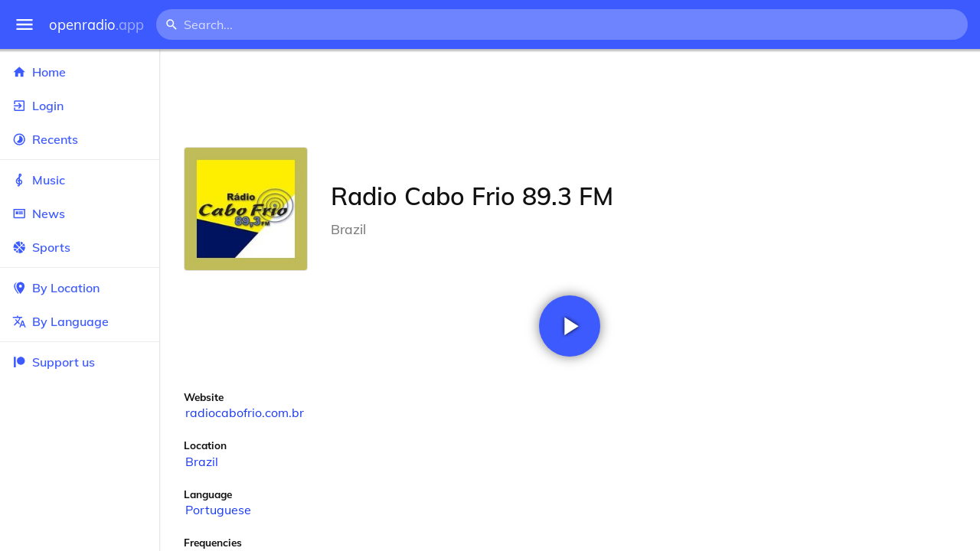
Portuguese (218, 510)
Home (80, 72)
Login (80, 106)
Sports (80, 247)
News (80, 214)
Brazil (202, 461)
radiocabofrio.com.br (245, 412)
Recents (80, 139)
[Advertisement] (570, 98)
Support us (54, 362)
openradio (96, 25)
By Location (80, 288)
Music (80, 180)
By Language (80, 321)
